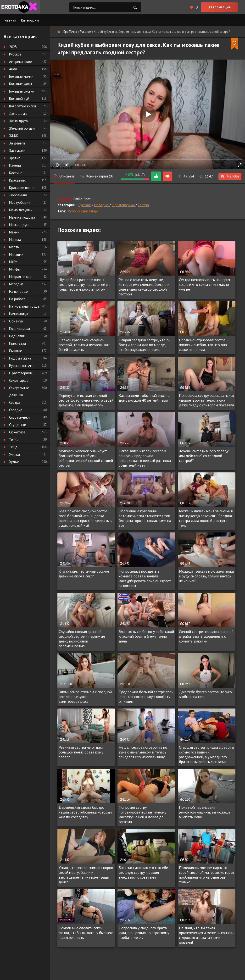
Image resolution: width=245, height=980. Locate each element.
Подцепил (17, 336)
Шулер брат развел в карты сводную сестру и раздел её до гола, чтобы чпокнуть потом (85, 284)
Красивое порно (22, 188)
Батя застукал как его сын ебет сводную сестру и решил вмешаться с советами (144, 872)
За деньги (17, 143)
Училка (14, 454)
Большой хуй (19, 99)
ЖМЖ (14, 136)
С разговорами (123, 205)
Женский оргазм (22, 128)
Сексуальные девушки (19, 391)
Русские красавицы (83, 211)
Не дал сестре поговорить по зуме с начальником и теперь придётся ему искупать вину (143, 752)
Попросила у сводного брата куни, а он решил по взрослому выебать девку (144, 933)
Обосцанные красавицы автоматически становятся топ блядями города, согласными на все (145, 518)
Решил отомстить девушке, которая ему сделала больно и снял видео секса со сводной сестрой (144, 287)
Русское (85, 205)
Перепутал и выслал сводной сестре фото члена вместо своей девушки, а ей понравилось (86, 400)
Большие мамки (21, 76)
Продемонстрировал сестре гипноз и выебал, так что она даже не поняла (203, 345)
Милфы (15, 269)
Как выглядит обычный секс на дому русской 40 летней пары (144, 398)
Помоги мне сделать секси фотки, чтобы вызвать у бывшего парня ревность (86, 933)
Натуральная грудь (24, 306)
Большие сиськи (22, 91)
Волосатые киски (22, 106)
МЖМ (13, 262)
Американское (20, 62)
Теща (13, 447)
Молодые (101, 205)
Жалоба (230, 176)
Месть (14, 247)
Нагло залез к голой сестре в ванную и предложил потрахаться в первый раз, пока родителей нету (145, 458)
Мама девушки (21, 210)
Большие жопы (20, 84)
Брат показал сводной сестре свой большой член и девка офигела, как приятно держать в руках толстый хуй (85, 518)
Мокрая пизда (20, 277)
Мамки (14, 232)
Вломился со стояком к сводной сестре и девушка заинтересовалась (85, 697)
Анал (13, 69)
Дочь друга (18, 114)
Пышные (16, 351)
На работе (17, 299)
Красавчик (17, 180)
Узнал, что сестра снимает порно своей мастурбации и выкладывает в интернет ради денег (86, 875)
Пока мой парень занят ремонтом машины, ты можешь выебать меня (205, 812)
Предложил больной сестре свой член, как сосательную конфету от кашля (146, 697)
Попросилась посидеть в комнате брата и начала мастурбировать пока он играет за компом (145, 578)
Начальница (18, 314)
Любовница (18, 195)
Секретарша (19, 380)
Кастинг (15, 173)
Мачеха (15, 240)
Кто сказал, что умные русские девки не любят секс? (84, 574)
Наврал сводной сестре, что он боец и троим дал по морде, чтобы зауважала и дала (145, 345)
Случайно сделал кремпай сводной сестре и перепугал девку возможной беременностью (82, 639)
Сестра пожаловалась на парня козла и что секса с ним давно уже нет (204, 284)
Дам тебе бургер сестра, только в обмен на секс (205, 694)
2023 (13, 47)
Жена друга (18, 121)
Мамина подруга (22, 217)
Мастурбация (20, 202)
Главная (10, 20)
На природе (18, 291)
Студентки (18, 425)
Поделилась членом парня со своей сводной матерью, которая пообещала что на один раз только (206, 875)
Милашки (16, 254)
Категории (30, 20)
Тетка (14, 440)
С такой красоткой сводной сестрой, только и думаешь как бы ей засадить (84, 345)
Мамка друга (19, 225)
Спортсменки (19, 417)
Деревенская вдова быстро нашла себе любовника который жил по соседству (85, 812)
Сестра (143, 205)
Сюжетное (17, 432)
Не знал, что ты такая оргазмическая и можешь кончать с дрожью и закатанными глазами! (207, 935)
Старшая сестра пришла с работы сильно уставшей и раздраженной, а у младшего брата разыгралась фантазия (206, 754)
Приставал (17, 343)
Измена (15, 165)
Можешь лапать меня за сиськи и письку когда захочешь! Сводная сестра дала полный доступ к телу (206, 518)
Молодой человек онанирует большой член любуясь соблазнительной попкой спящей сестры (86, 458)
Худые (14, 462)
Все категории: (20, 36)
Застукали (17, 151)
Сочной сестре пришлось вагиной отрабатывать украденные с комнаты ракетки (206, 636)
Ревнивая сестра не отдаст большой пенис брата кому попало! (81, 752)
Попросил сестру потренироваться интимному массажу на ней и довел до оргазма (142, 814)
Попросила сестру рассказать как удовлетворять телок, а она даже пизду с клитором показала (206, 400)
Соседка (16, 410)
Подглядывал (19, 329)
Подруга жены (20, 358)
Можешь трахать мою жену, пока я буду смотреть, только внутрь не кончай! (206, 576)
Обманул (16, 321)
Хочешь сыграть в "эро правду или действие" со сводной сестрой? (204, 456)
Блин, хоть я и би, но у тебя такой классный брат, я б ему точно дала (146, 636)
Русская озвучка (22, 366)
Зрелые (15, 158)
